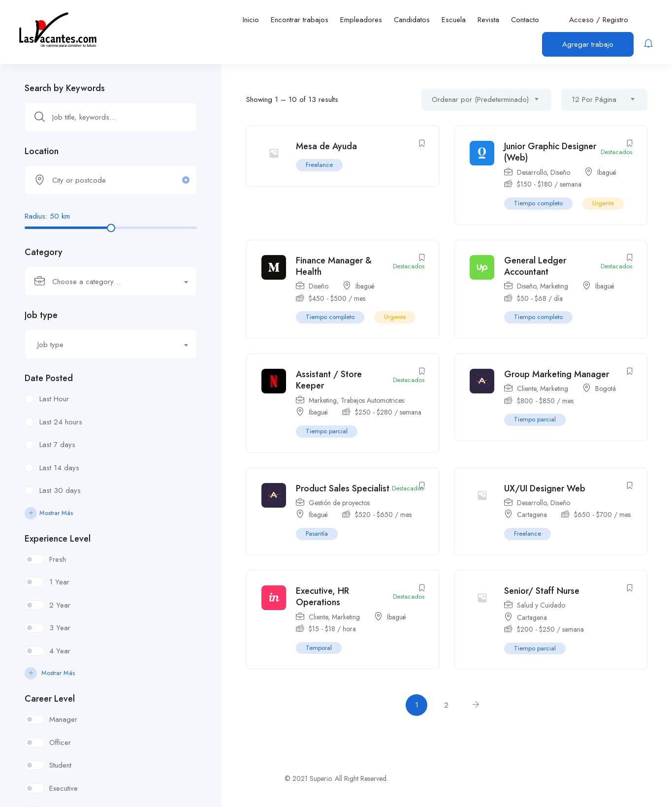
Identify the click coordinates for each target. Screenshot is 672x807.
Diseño (560, 172)
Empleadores (361, 20)
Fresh (58, 559)
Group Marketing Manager (557, 374)
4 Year (60, 651)
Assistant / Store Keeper (329, 380)
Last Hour (54, 399)
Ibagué (607, 172)
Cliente (527, 388)
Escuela (454, 20)
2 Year (60, 605)
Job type (41, 315)
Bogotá (606, 388)
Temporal (319, 648)
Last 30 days (60, 490)
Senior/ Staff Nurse (542, 591)
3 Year (60, 628)
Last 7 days (57, 445)
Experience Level (58, 539)
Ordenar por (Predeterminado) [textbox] (480, 99)
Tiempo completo (538, 203)
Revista (488, 20)
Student (60, 765)
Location (42, 151)
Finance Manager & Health (334, 266)
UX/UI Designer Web (545, 488)
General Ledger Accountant (535, 266)
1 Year (59, 582)
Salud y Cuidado (541, 605)
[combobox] (111, 281)
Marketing (554, 286)
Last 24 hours (61, 422)
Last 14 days (59, 468)
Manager (63, 719)
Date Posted (49, 378)
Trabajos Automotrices (372, 400)
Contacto (525, 20)
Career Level (50, 699)
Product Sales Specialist (343, 488)
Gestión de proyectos (339, 503)
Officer (60, 742)
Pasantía (317, 533)
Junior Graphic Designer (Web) (550, 152)
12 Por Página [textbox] (594, 99)
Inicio (251, 20)
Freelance (319, 165)
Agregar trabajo (588, 44)
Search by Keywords (65, 88)
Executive (64, 788)
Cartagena (532, 515)
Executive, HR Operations (322, 597)
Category (44, 252)
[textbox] (105, 282)
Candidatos (412, 20)
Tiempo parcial (327, 431)
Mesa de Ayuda (326, 146)
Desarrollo (532, 172)
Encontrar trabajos (300, 20)
